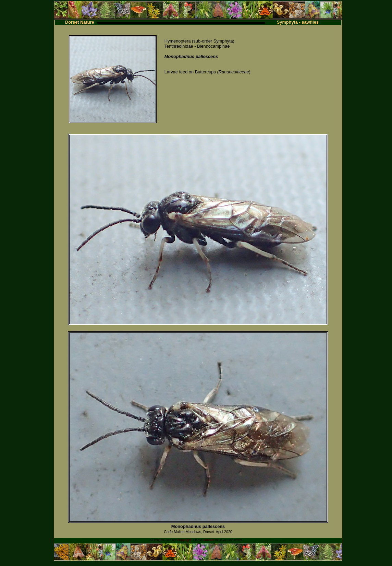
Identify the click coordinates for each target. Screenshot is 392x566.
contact (209, 540)
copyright (185, 540)
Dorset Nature (80, 22)
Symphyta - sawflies (298, 22)
